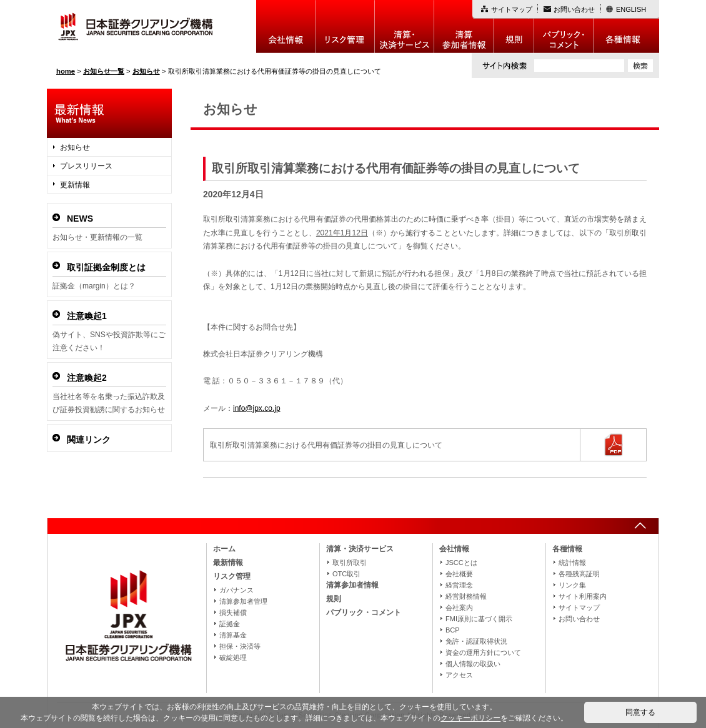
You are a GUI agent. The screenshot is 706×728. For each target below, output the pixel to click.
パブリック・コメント (564, 27)
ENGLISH (631, 9)
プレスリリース (86, 166)
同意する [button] (640, 712)
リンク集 (572, 585)
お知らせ (75, 147)
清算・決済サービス (360, 549)
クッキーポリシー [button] (470, 718)
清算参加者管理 (243, 601)
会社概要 (459, 574)
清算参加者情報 (464, 27)
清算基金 (233, 635)
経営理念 (459, 585)
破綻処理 (233, 657)
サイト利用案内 (583, 596)
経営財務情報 (466, 596)
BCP (453, 630)
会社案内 (459, 607)
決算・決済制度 (405, 27)
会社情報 (286, 27)
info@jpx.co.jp (257, 408)
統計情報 (572, 563)
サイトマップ (512, 9)
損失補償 (233, 612)
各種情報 (626, 27)
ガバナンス (236, 590)
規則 (514, 27)
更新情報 (75, 185)
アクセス (459, 675)
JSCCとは (461, 563)
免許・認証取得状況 (476, 641)
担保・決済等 (240, 646)
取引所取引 (350, 563)
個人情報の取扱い (473, 664)
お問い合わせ (574, 9)
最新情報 (228, 563)
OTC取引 (346, 574)
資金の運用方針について (483, 652)
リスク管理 (345, 27)
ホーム (224, 549)
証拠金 (230, 624)
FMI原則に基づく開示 (479, 619)
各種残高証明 (579, 574)
